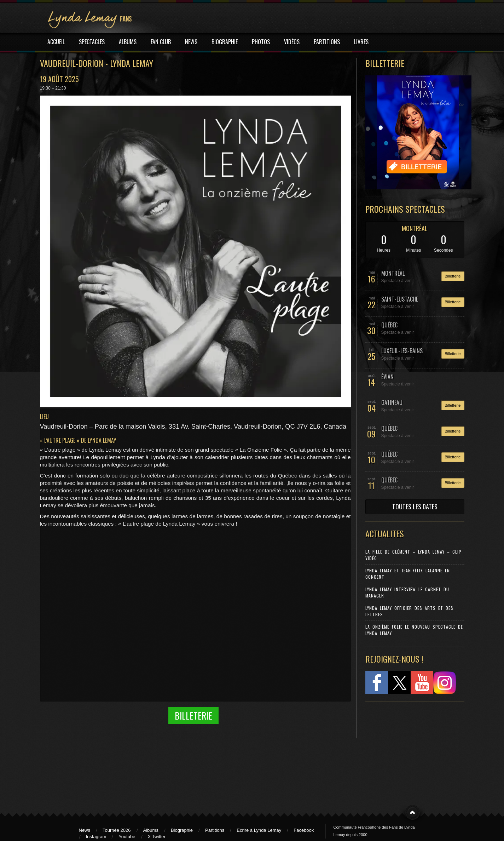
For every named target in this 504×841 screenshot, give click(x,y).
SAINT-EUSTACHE (400, 299)
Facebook (304, 830)
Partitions (215, 830)
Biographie (182, 830)
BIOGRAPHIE (225, 42)
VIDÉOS (292, 42)
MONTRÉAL (415, 228)
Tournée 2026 (117, 830)
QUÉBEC (389, 325)
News (85, 830)
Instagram (96, 837)
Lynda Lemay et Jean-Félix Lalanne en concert (408, 574)
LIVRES (361, 42)
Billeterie (193, 716)
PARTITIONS (327, 42)
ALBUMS (128, 42)
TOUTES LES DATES (415, 507)
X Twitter (157, 837)
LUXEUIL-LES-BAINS (402, 351)
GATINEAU (392, 402)
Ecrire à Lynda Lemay (259, 830)
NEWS (191, 42)
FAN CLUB (161, 42)
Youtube (127, 837)
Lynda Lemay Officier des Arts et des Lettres (409, 611)
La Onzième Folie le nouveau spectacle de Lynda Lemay (414, 630)
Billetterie (453, 276)
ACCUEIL (56, 42)
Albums (151, 830)
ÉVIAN (387, 377)
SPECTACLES (92, 42)
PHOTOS (261, 42)
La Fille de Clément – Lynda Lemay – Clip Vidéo (413, 555)
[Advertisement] (411, 754)
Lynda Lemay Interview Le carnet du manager (407, 592)
